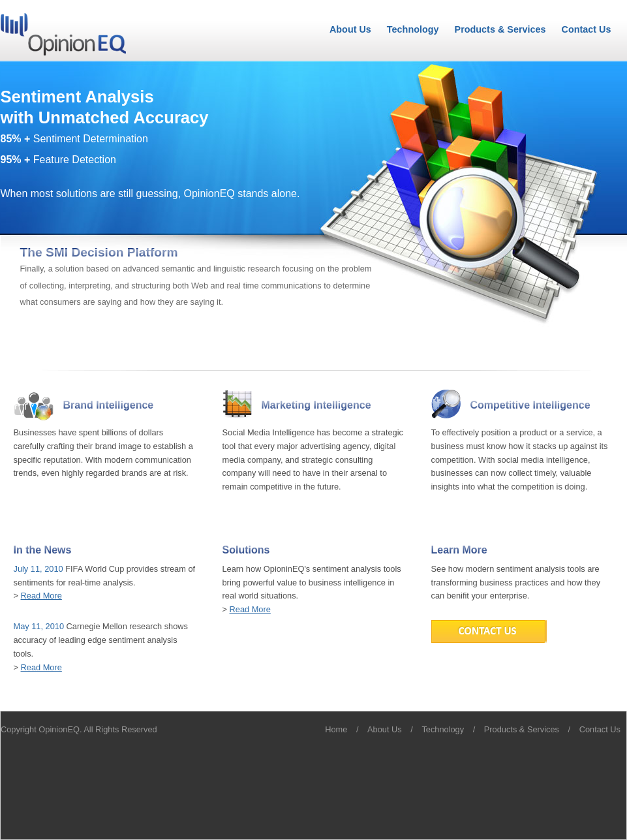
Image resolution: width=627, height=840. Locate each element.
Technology (413, 29)
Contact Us (587, 29)
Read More (41, 596)
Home (336, 729)
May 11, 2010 (39, 626)
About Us (350, 29)
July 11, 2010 (38, 569)
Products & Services (500, 29)
